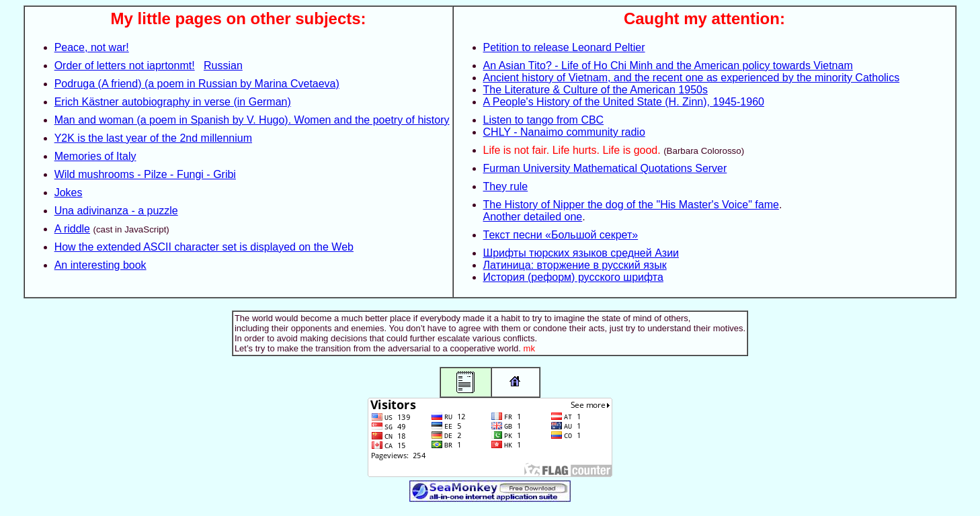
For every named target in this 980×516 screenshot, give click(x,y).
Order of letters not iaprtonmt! (125, 66)
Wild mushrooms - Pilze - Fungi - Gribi (145, 174)
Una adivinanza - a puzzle (116, 211)
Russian (223, 66)
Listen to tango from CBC (544, 120)
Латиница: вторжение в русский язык (575, 265)
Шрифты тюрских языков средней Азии (581, 253)
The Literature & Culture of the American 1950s (596, 90)
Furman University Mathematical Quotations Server (605, 168)
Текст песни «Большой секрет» (561, 235)
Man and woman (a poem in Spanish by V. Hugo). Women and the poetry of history (252, 120)
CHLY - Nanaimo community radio (564, 132)
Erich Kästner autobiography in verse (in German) (173, 102)
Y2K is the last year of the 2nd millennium (153, 138)
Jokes (69, 192)
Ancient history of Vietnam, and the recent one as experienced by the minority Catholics (692, 78)
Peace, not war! (92, 47)
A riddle (72, 229)
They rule (506, 186)
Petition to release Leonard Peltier (564, 47)
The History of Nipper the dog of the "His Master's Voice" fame (631, 205)
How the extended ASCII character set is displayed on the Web (204, 247)
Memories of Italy (95, 156)
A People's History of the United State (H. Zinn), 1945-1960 (624, 102)
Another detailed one (533, 217)
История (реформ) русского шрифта (573, 277)
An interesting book (100, 265)
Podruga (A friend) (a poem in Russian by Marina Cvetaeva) (197, 84)
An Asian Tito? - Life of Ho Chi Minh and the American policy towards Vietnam (668, 66)
